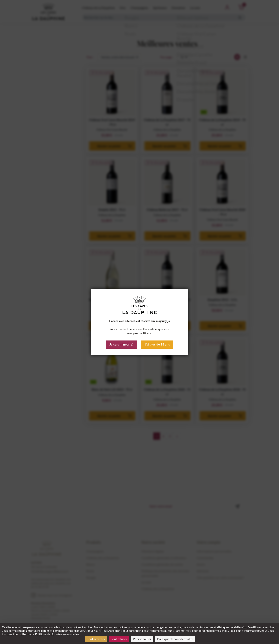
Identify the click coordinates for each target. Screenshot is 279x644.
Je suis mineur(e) (121, 344)
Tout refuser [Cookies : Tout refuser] (119, 639)
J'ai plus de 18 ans (157, 344)
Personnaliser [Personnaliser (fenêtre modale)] (142, 639)
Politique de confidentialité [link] (175, 639)
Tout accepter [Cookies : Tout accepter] (96, 639)
